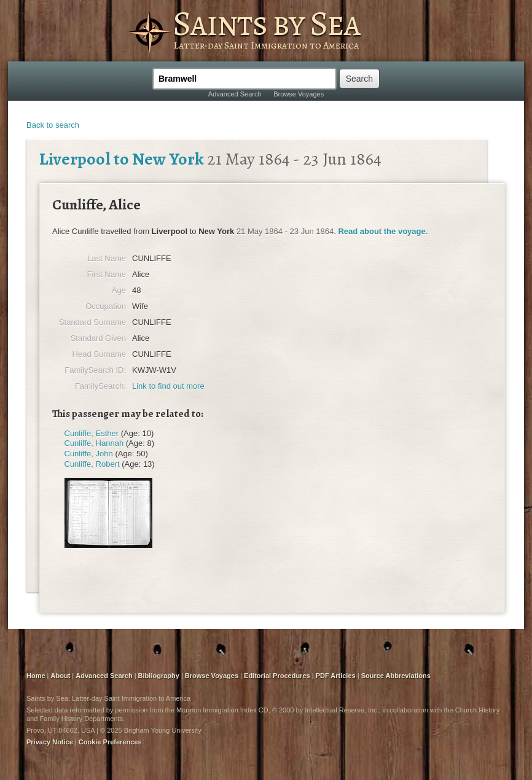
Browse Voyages (299, 94)
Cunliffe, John (89, 454)
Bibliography (159, 676)
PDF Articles (336, 676)
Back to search (53, 125)
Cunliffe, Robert (92, 464)
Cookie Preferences (110, 742)
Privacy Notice (50, 742)
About (61, 676)
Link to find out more (168, 386)
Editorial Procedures (277, 676)
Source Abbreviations (396, 676)
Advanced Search (235, 94)
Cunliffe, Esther (92, 433)
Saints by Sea (266, 23)
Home (36, 676)
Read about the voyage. (383, 231)
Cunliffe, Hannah (94, 443)
